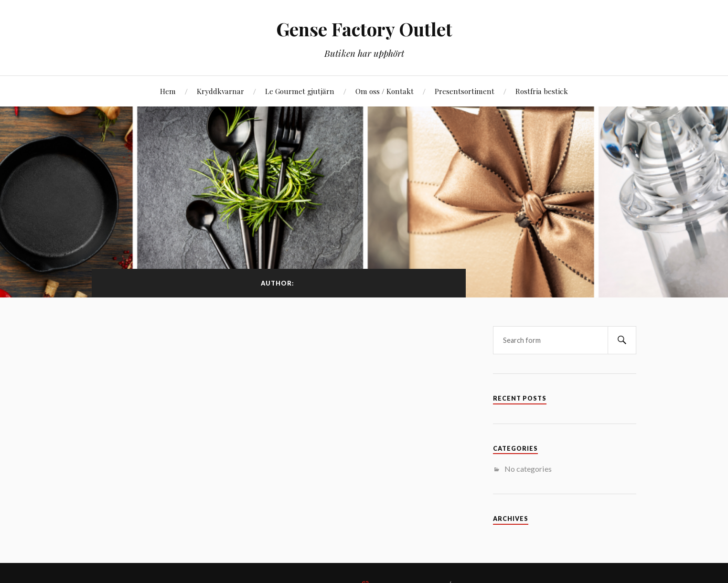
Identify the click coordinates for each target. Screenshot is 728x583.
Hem (168, 91)
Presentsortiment (465, 91)
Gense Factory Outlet (364, 29)
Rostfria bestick (542, 91)
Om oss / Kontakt (385, 91)
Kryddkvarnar (220, 91)
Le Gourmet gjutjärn (300, 91)
